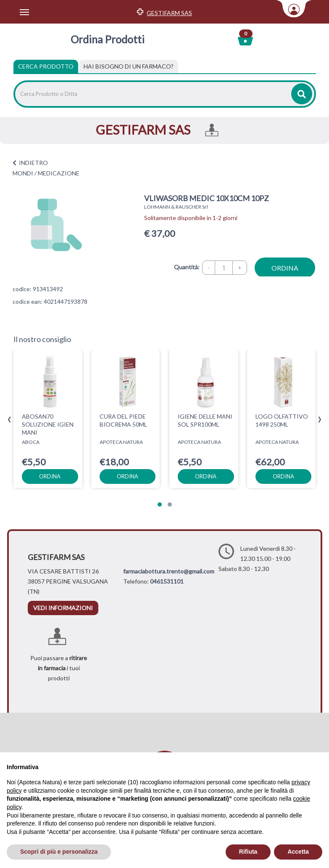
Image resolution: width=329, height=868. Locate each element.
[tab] (129, 66)
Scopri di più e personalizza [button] (59, 852)
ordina (285, 268)
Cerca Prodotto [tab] (46, 66)
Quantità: (187, 267)
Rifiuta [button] (248, 852)
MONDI (23, 173)
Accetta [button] (298, 852)
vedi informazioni (63, 608)
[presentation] (9, 420)
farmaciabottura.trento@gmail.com (169, 571)
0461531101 (167, 581)
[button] (160, 504)
